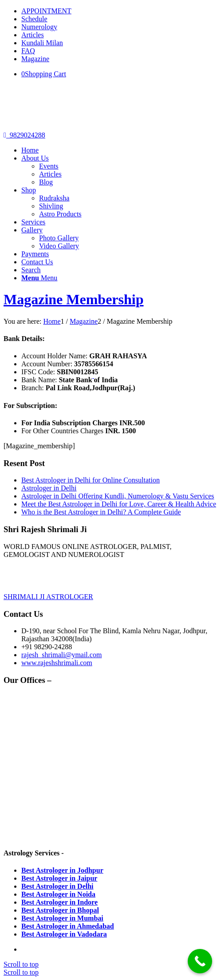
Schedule (34, 19)
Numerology (39, 27)
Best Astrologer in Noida (58, 894)
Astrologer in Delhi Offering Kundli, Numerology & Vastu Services (118, 496)
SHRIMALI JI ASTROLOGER (48, 597)
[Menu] (39, 278)
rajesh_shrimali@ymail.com (61, 655)
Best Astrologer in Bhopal (60, 910)
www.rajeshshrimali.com (57, 663)
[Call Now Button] (200, 961)
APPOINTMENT (46, 11)
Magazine (35, 59)
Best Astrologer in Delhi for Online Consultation (91, 480)
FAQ (28, 51)
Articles (33, 35)
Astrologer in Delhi (49, 488)
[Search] (31, 270)
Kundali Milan (42, 43)
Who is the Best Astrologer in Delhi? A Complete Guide (101, 512)
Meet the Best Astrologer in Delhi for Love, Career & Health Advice (119, 504)
